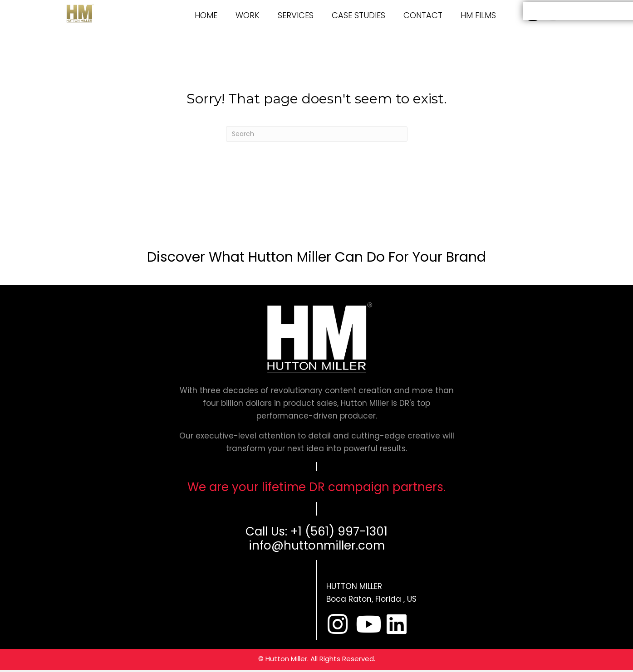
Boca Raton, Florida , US (371, 599)
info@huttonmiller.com (317, 545)
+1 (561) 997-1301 (339, 531)
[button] (338, 624)
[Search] (317, 134)
